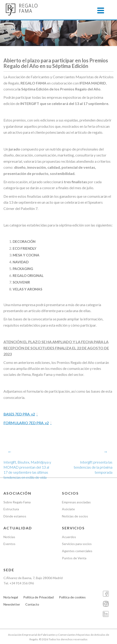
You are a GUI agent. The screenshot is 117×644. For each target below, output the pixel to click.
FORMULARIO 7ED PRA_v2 (26, 423)
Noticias (9, 537)
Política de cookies (72, 597)
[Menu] (101, 10)
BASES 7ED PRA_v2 (19, 414)
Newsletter (12, 604)
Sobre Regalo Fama (17, 502)
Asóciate (68, 509)
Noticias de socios (75, 516)
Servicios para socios (77, 544)
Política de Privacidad (38, 597)
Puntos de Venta (74, 558)
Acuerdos (69, 537)
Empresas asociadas (76, 502)
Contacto (32, 604)
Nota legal (11, 597)
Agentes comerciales (77, 551)
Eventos (9, 544)
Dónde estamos (15, 516)
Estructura (11, 509)
